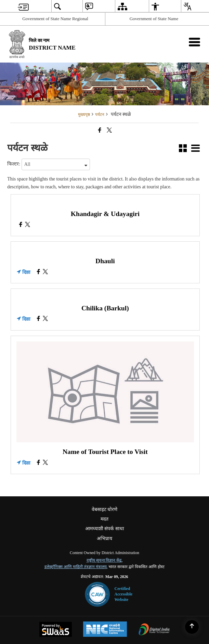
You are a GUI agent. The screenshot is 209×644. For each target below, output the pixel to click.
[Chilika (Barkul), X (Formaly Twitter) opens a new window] (45, 319)
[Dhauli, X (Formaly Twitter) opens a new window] (45, 273)
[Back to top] (192, 627)
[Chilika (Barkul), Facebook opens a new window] (38, 319)
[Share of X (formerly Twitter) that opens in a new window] (109, 130)
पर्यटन (100, 115)
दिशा (24, 272)
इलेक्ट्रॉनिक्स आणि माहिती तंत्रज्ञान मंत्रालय (76, 567)
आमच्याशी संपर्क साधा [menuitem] (105, 529)
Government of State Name (154, 19)
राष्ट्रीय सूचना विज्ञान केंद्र (104, 560)
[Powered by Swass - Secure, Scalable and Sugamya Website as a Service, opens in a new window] (56, 630)
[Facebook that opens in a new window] (100, 130)
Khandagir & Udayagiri (105, 214)
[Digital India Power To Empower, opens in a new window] (154, 630)
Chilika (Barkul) (105, 308)
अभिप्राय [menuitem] (104, 539)
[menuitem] (23, 6)
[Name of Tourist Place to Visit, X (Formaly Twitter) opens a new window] (45, 463)
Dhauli (105, 261)
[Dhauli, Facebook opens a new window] (38, 273)
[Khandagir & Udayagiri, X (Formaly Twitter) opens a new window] (28, 225)
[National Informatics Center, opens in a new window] (105, 630)
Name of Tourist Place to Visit (105, 452)
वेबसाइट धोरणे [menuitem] (105, 509)
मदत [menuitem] (104, 519)
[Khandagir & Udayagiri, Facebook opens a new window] (21, 225)
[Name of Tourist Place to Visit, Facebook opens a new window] (38, 463)
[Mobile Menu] (194, 42)
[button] (183, 149)
